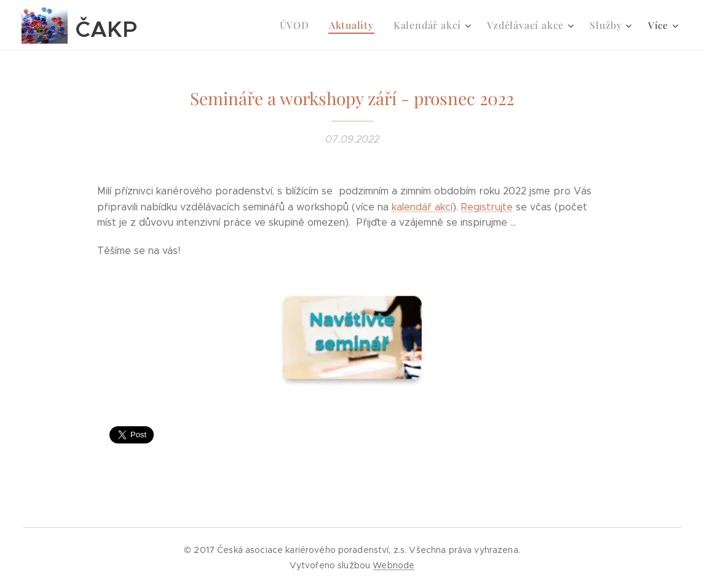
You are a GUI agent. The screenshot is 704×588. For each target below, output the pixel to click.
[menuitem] (310, 25)
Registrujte (487, 207)
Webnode (394, 565)
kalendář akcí (422, 207)
